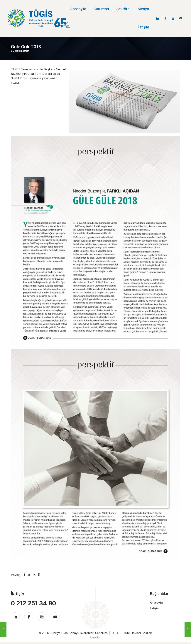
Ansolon (96, 639)
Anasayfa (156, 602)
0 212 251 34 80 (33, 603)
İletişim (155, 608)
